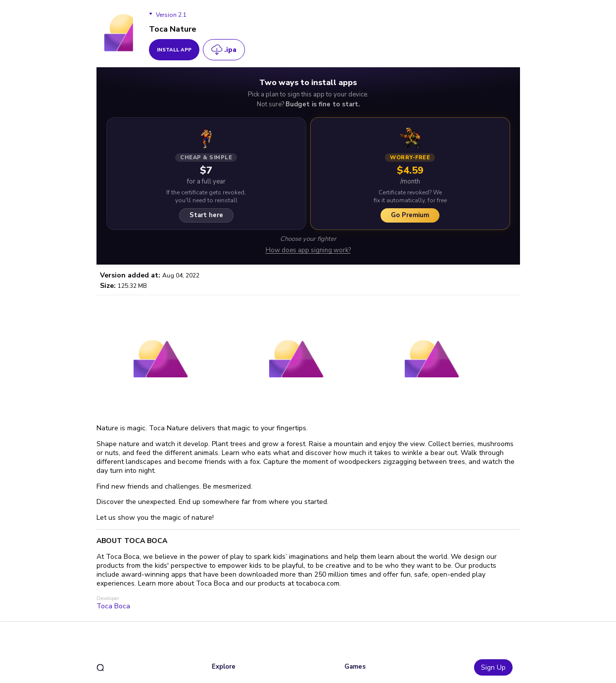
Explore (224, 667)
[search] (100, 667)
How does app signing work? (308, 250)
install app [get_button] (174, 50)
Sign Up (493, 667)
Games (355, 667)
